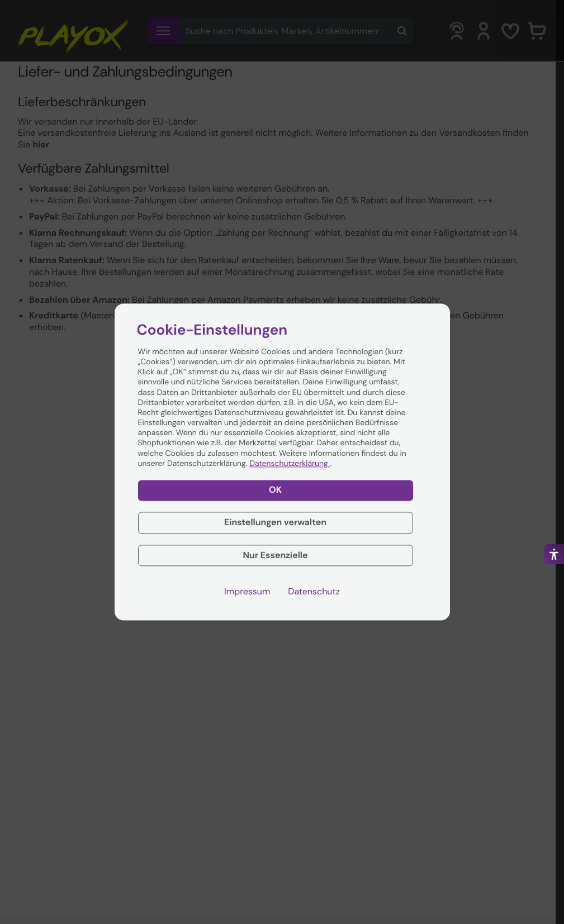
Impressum (247, 592)
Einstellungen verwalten (275, 522)
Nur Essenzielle (275, 555)
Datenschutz (314, 592)
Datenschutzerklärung (290, 464)
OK (275, 490)
